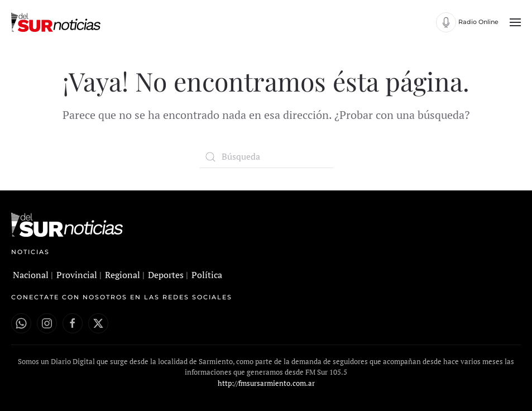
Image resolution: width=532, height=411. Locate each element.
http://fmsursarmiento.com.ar (266, 383)
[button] (515, 22)
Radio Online (478, 22)
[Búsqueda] (266, 157)
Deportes (166, 275)
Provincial (77, 275)
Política (207, 275)
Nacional (31, 275)
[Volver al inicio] (57, 22)
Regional (123, 275)
